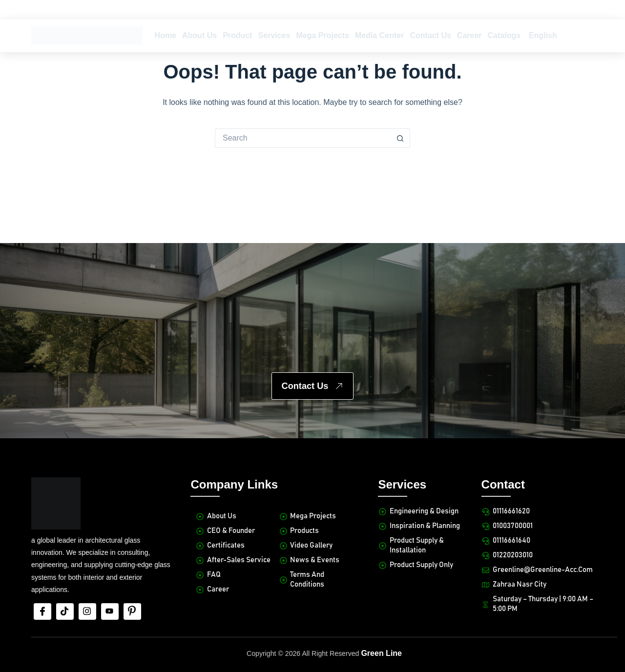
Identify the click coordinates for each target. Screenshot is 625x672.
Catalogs (504, 35)
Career (469, 35)
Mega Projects (322, 35)
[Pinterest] (132, 575)
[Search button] (400, 138)
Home (166, 35)
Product (237, 35)
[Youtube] (110, 575)
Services (274, 35)
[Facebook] (42, 575)
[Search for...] (303, 138)
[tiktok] (65, 575)
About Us (199, 35)
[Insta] (87, 575)
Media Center (379, 35)
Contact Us (430, 35)
